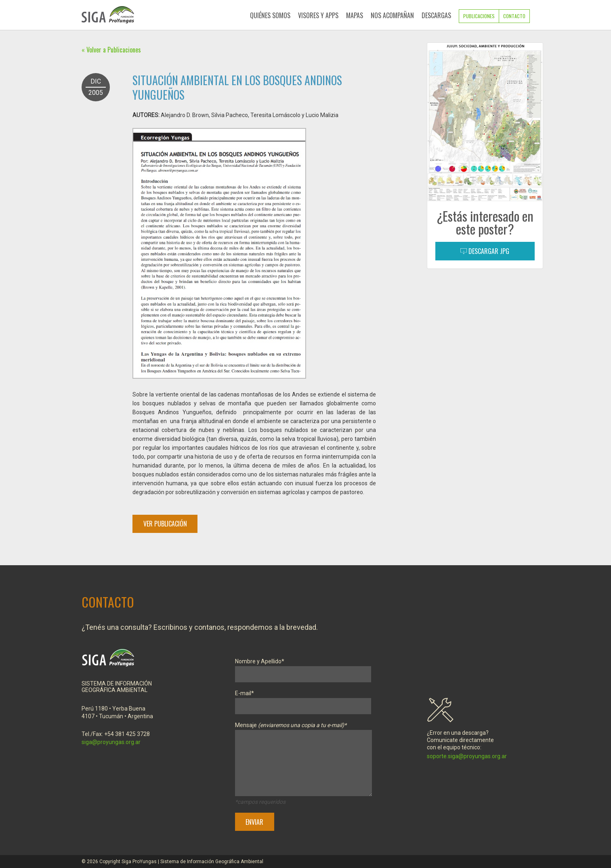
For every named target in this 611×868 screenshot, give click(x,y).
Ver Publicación (165, 524)
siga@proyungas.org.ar (111, 742)
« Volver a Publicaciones (111, 50)
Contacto (514, 16)
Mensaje (303, 761)
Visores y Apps (318, 15)
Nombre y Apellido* (303, 668)
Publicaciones (479, 16)
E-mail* (303, 700)
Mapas (355, 15)
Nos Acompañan (392, 15)
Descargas (436, 15)
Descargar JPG (485, 251)
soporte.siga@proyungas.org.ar (467, 756)
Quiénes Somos (270, 15)
